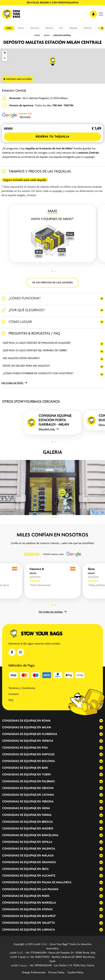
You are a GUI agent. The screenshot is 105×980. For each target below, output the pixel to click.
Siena (46, 808)
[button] (53, 61)
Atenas (47, 909)
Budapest (49, 916)
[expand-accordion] (98, 721)
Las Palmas (50, 889)
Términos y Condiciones (22, 688)
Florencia (34, 28)
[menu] (101, 14)
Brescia (47, 822)
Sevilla (47, 842)
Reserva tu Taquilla (52, 137)
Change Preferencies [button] (34, 973)
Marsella (49, 903)
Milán (9, 28)
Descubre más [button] (49, 429)
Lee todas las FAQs (14, 383)
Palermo (48, 782)
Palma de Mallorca (57, 882)
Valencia (48, 849)
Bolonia (88, 28)
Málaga (48, 856)
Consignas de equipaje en (22, 721)
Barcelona (50, 835)
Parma (47, 815)
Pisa (61, 28)
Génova (48, 788)
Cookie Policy (75, 973)
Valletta (48, 923)
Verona (48, 802)
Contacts (14, 694)
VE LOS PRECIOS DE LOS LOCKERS (53, 283)
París (46, 896)
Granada (49, 862)
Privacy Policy (56, 973)
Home (37, 35)
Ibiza (45, 869)
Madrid (48, 829)
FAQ (11, 700)
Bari (45, 768)
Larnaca (48, 930)
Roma (21, 28)
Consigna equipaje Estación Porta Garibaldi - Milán (55, 420)
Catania (48, 795)
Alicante (49, 876)
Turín (46, 775)
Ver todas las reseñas (53, 612)
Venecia (49, 28)
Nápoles (73, 28)
